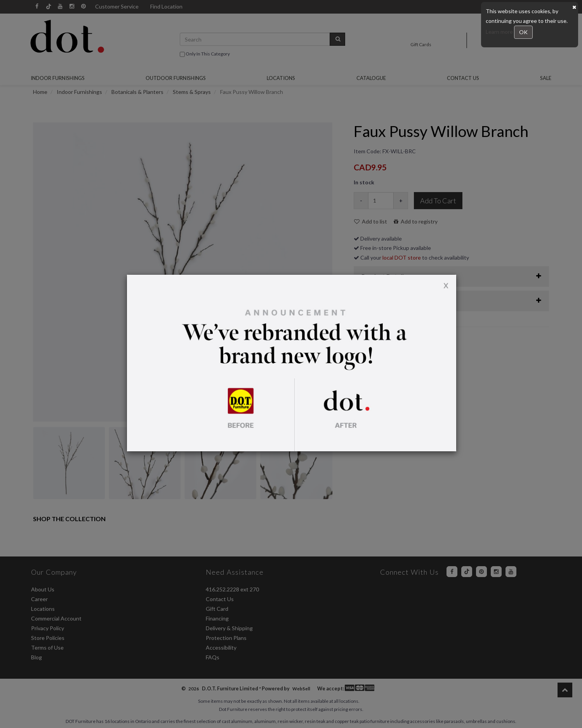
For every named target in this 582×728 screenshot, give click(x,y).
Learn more (500, 32)
